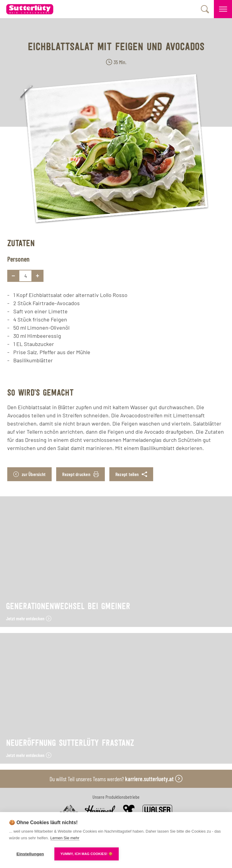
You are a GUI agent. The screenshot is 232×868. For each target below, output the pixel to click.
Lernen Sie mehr (65, 838)
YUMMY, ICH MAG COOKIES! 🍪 (87, 854)
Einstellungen (30, 854)
